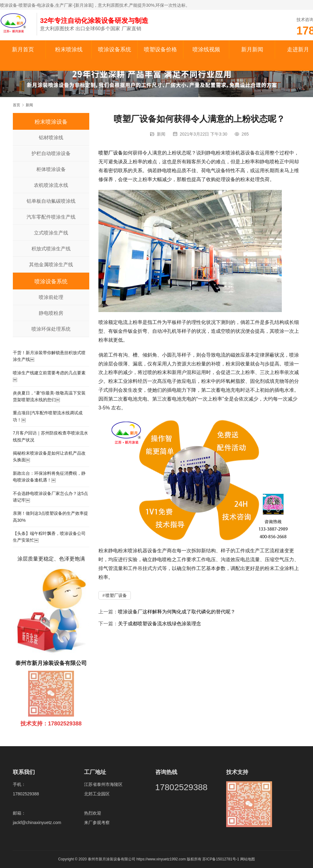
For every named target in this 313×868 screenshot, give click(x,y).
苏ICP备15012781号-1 (221, 859)
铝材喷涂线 (51, 138)
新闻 (161, 134)
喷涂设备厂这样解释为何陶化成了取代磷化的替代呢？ (177, 612)
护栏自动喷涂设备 (51, 153)
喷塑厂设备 (111, 153)
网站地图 (248, 859)
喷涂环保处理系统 (51, 329)
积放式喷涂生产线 (51, 249)
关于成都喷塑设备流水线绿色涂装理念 (160, 624)
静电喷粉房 (51, 313)
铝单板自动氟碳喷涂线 (51, 201)
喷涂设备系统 (115, 49)
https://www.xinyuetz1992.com (161, 859)
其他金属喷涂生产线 (51, 265)
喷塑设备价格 (160, 49)
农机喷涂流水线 (51, 185)
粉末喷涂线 (69, 49)
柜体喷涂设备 (51, 169)
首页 (17, 105)
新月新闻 (252, 49)
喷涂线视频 (206, 49)
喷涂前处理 (51, 297)
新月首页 (23, 49)
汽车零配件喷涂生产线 (51, 217)
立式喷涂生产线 (51, 233)
